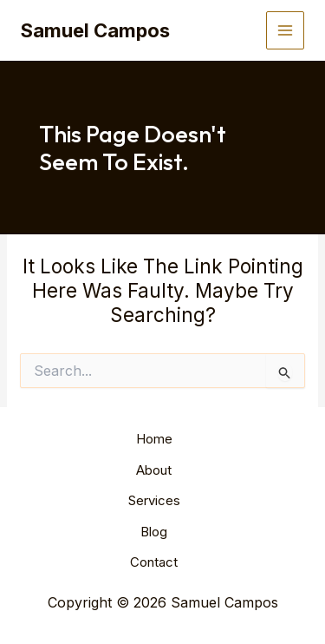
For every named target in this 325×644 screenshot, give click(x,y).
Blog (154, 532)
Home (154, 439)
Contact (154, 562)
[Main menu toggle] (286, 31)
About (154, 470)
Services (154, 500)
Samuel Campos (95, 30)
